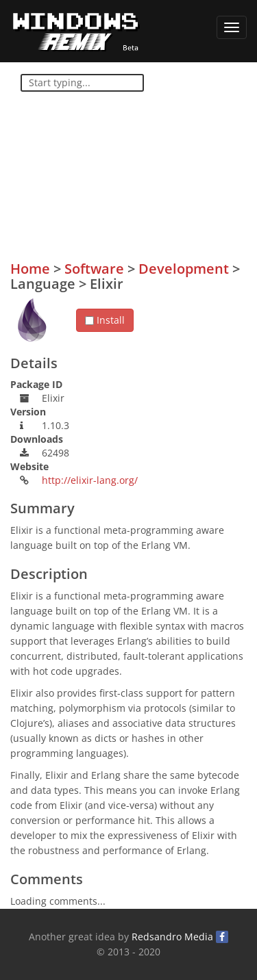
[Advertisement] (144, 172)
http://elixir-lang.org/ (90, 480)
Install (105, 320)
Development (184, 269)
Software (94, 269)
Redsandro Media (172, 937)
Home (30, 269)
